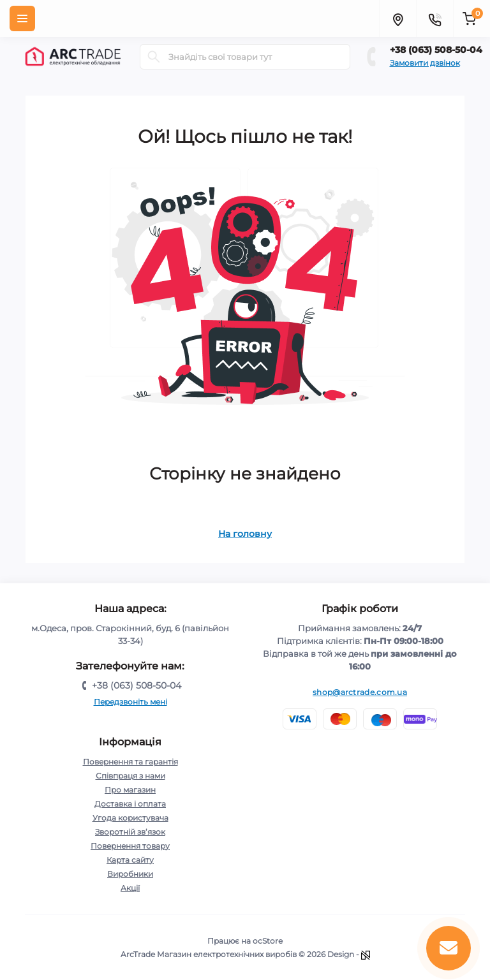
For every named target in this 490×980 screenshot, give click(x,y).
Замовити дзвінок (425, 63)
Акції (130, 888)
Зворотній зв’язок (130, 832)
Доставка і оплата (130, 804)
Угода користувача (130, 818)
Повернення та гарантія (130, 762)
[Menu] (22, 18)
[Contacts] (434, 18)
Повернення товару (130, 846)
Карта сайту (130, 860)
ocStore (268, 941)
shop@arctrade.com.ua (360, 692)
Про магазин (130, 790)
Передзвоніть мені (130, 702)
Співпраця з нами (130, 776)
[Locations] (397, 18)
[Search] (154, 57)
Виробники (130, 874)
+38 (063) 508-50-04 (436, 50)
